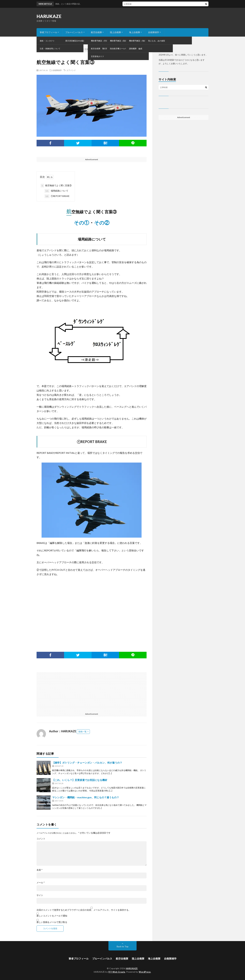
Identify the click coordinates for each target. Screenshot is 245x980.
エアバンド (71, 70)
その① (81, 223)
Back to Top (123, 946)
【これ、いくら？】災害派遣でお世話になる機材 (80, 780)
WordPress (145, 972)
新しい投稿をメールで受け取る (52, 922)
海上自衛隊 (135, 32)
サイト (40, 895)
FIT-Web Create (117, 972)
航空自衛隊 (96, 32)
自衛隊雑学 (154, 32)
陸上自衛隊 (115, 32)
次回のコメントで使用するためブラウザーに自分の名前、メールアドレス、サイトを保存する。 (84, 910)
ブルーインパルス (74, 32)
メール (41, 883)
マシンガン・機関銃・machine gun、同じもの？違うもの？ (86, 797)
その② (102, 223)
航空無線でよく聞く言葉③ (56, 186)
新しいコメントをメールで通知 (52, 916)
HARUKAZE (49, 16)
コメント (41, 839)
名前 (40, 870)
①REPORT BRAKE (57, 196)
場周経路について (56, 191)
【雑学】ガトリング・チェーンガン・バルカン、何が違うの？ (87, 763)
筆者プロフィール (48, 32)
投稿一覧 (82, 732)
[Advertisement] (92, 609)
